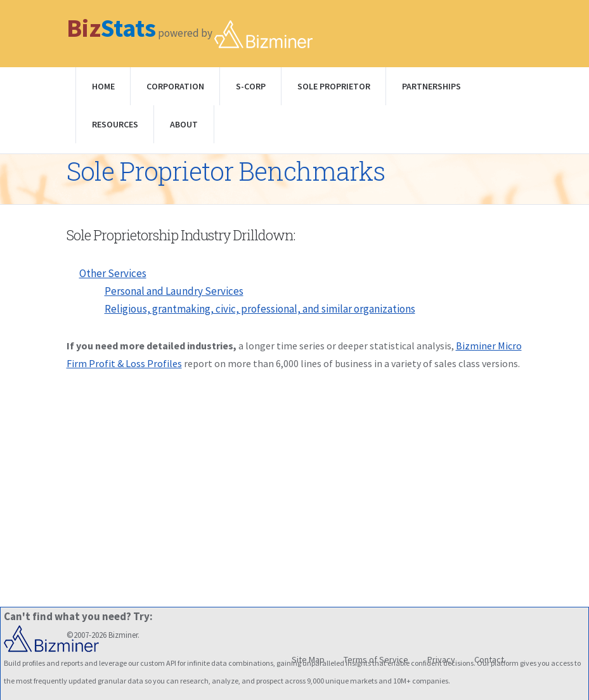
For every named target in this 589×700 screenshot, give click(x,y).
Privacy (441, 659)
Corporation (175, 86)
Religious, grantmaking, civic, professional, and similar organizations (260, 309)
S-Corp (251, 86)
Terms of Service (376, 659)
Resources (115, 124)
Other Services (113, 273)
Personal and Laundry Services (174, 291)
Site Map (308, 659)
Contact (489, 659)
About (184, 124)
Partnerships (431, 86)
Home (103, 86)
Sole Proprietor (334, 86)
